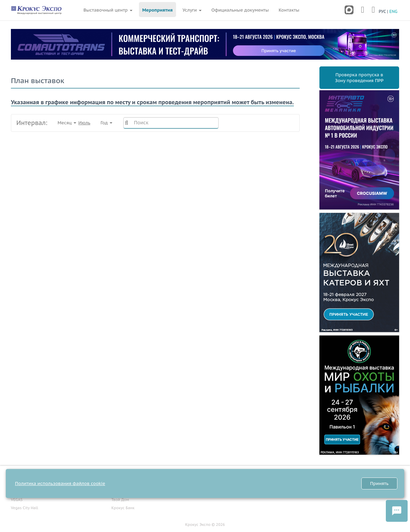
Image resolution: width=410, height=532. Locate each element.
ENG (393, 11)
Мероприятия (157, 10)
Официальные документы (240, 10)
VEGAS (17, 500)
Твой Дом (120, 500)
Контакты (289, 10)
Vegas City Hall (25, 508)
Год (107, 123)
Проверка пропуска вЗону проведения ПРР (359, 78)
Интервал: (32, 123)
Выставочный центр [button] (108, 10)
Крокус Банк (123, 508)
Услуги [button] (192, 10)
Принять (379, 483)
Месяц (74, 123)
